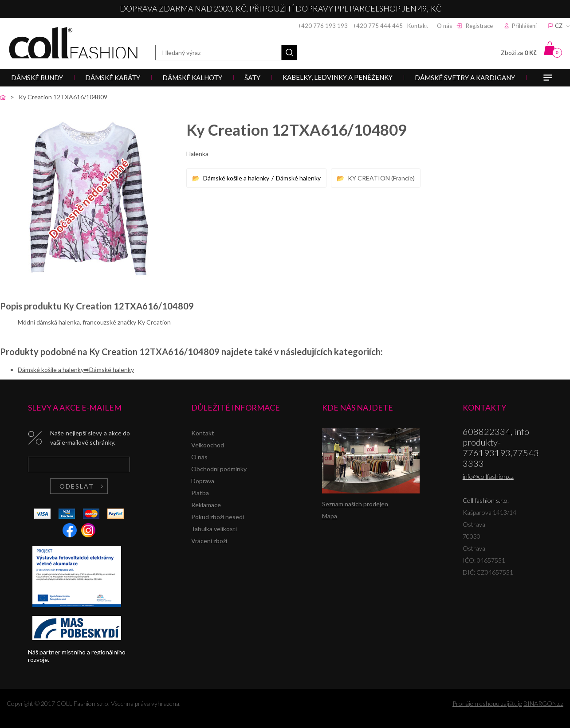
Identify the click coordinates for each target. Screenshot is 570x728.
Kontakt (418, 26)
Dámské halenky (298, 178)
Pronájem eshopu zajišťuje (487, 703)
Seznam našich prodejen (355, 504)
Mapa (330, 516)
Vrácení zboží (209, 541)
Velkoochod (208, 445)
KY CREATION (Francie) (381, 178)
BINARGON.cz (543, 703)
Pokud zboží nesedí (218, 517)
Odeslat (77, 486)
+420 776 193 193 (323, 26)
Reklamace (206, 505)
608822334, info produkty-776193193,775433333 (501, 447)
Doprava (203, 481)
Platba (200, 493)
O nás (444, 26)
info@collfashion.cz (488, 476)
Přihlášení (524, 26)
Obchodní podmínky (219, 469)
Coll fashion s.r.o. (73, 43)
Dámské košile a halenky (236, 178)
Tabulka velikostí (214, 529)
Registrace (479, 26)
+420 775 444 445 (378, 26)
